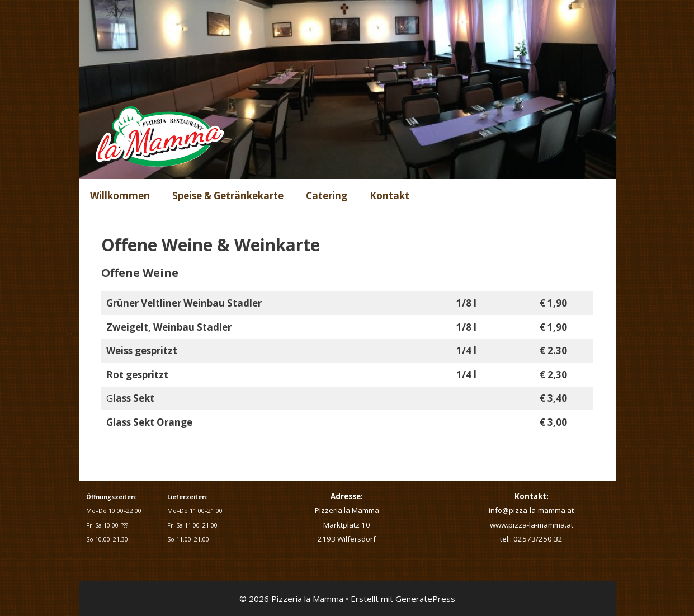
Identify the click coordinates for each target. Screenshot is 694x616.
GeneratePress (425, 599)
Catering (327, 196)
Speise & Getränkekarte (228, 196)
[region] (347, 90)
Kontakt (390, 196)
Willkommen (120, 196)
